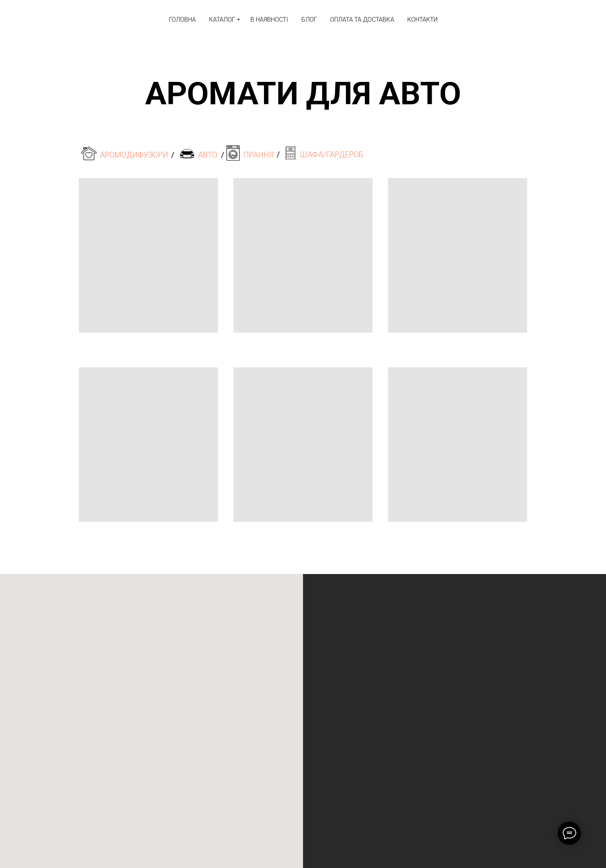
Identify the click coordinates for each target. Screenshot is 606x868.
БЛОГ (309, 20)
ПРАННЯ (259, 155)
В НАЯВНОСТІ (269, 20)
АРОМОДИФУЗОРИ (134, 155)
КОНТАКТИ (422, 20)
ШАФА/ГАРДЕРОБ (332, 155)
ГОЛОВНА (182, 20)
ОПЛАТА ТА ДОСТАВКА (362, 20)
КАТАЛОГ (222, 20)
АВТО (208, 155)
